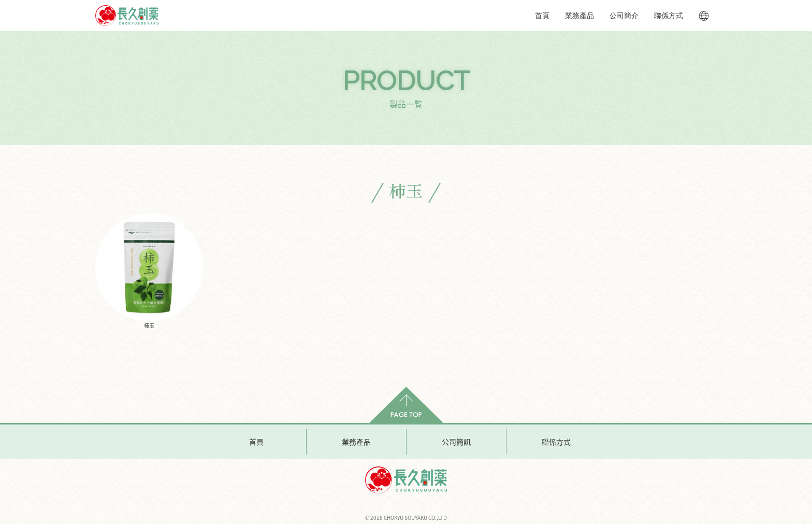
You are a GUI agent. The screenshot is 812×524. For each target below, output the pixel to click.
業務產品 (579, 16)
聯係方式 (669, 16)
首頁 (542, 16)
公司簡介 (624, 16)
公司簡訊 (456, 442)
